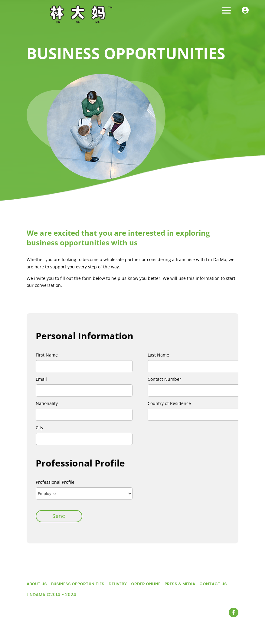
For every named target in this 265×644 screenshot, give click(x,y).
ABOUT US (37, 584)
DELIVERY (118, 584)
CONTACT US (213, 584)
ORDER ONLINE (146, 584)
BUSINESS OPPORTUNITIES (78, 584)
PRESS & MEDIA (180, 584)
